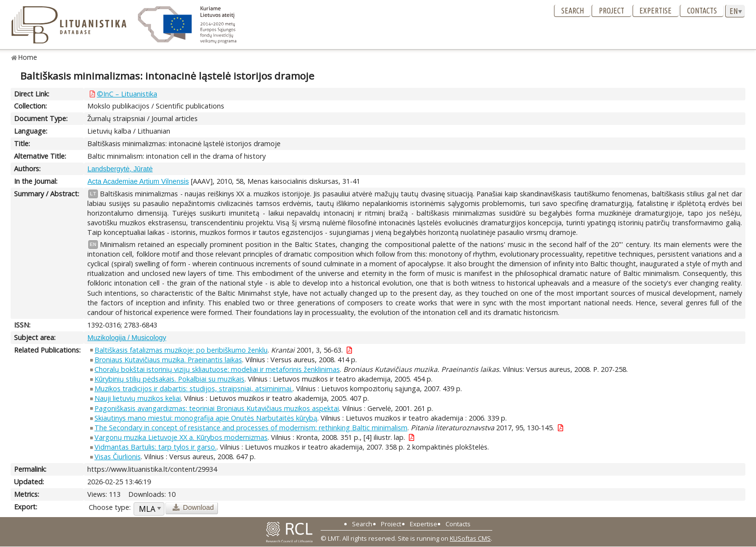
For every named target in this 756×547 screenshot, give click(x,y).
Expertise (655, 11)
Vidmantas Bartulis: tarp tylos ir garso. (155, 447)
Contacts (702, 11)
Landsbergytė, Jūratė (120, 169)
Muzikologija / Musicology (127, 338)
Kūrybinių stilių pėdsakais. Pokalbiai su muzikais (169, 379)
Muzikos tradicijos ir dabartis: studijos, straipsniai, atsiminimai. (194, 389)
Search (573, 11)
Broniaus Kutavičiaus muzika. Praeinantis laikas (168, 360)
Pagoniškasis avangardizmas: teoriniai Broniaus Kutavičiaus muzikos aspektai (217, 408)
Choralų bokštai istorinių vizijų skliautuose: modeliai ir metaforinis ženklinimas (217, 369)
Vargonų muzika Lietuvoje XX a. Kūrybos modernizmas (181, 437)
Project (612, 11)
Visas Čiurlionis (118, 457)
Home (28, 57)
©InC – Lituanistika (127, 94)
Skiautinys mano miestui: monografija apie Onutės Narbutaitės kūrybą (206, 418)
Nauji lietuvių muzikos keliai (138, 398)
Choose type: (110, 507)
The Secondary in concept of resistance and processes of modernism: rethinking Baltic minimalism (251, 428)
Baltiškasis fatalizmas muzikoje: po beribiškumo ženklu (181, 350)
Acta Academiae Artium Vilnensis (138, 181)
